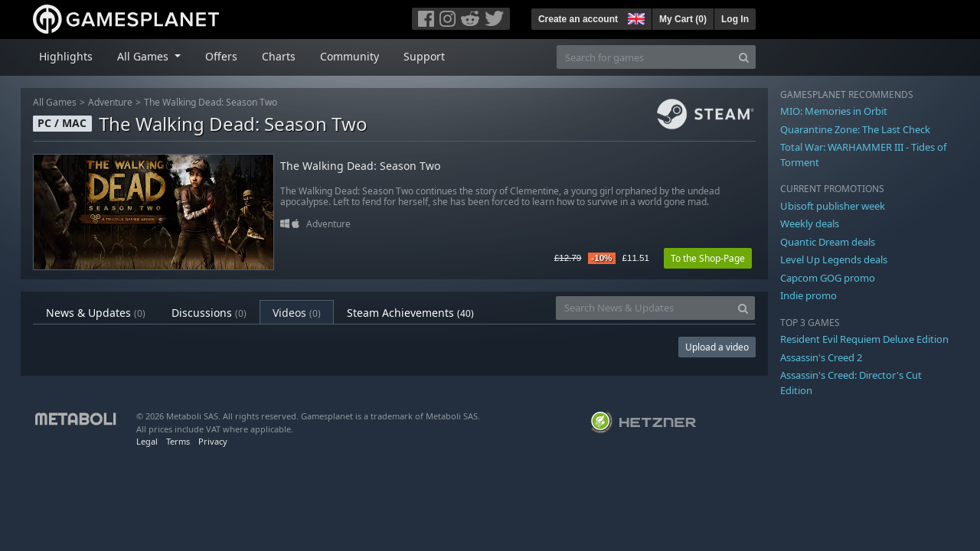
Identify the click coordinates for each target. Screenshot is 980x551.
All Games (55, 102)
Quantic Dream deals (828, 242)
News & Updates (96, 313)
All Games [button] (144, 56)
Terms (178, 441)
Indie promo (808, 295)
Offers (221, 56)
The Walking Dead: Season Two (211, 102)
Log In (735, 19)
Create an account (578, 19)
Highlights (66, 56)
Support (424, 56)
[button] (635, 17)
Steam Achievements (410, 313)
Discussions (209, 313)
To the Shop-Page (708, 258)
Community (350, 56)
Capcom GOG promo (828, 278)
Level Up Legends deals (834, 259)
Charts (279, 56)
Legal (147, 441)
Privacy (213, 441)
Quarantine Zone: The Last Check (855, 129)
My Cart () (683, 19)
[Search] (744, 57)
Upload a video (717, 347)
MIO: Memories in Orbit (834, 111)
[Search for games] (645, 57)
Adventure (110, 102)
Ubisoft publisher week (833, 206)
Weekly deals (810, 223)
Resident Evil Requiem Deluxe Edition (864, 339)
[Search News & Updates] (644, 308)
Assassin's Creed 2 (821, 357)
